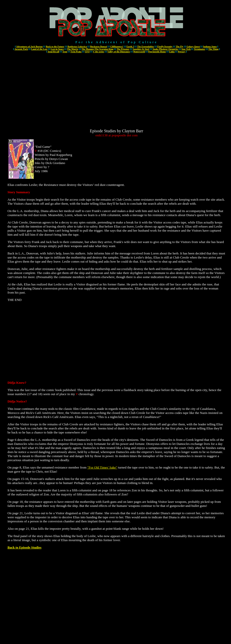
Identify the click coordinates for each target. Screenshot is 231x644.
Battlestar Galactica (77, 46)
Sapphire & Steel (141, 49)
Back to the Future (55, 46)
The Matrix (73, 49)
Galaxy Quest (193, 46)
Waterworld (139, 52)
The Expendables (146, 46)
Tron (65, 52)
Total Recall (53, 52)
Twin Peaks (76, 52)
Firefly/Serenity (165, 46)
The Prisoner (123, 49)
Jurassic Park (21, 49)
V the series (98, 52)
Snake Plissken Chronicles (165, 49)
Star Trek (186, 49)
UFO (87, 52)
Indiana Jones (210, 46)
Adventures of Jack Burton (29, 46)
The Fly (180, 46)
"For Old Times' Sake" (102, 467)
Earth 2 (130, 46)
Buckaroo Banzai (98, 46)
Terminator (199, 49)
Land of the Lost (39, 49)
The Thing (213, 49)
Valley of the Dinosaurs (119, 52)
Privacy (182, 52)
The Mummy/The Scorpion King (97, 49)
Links (172, 52)
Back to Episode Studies (25, 547)
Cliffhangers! (117, 46)
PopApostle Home (157, 52)
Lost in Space (57, 49)
